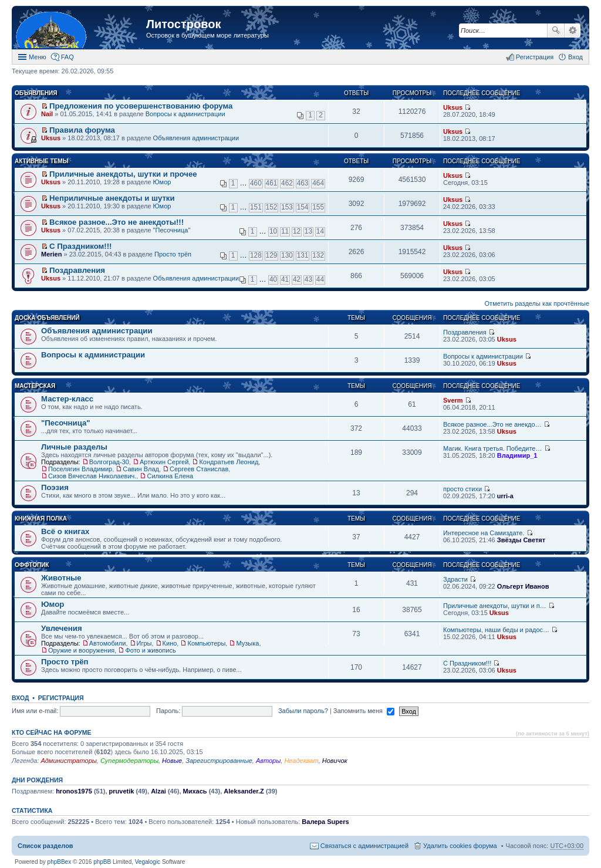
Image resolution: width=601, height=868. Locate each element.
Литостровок (183, 24)
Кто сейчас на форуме (52, 732)
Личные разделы (74, 447)
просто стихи (462, 489)
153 (287, 207)
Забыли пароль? (303, 711)
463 (303, 183)
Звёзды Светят (521, 540)
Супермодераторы (129, 761)
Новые (172, 761)
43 (308, 279)
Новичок (335, 761)
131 (303, 255)
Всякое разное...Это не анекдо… (492, 424)
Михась (195, 791)
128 (256, 255)
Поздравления (77, 270)
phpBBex (60, 862)
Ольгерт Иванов (523, 586)
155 (318, 207)
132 (318, 255)
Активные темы (41, 161)
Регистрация (61, 698)
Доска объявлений (47, 318)
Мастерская (35, 386)
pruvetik (122, 791)
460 (256, 183)
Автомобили (108, 643)
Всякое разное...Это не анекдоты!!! (117, 222)
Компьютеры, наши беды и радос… (496, 630)
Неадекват (301, 761)
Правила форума (82, 130)
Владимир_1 (517, 455)
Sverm (453, 400)
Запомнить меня (364, 711)
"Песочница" (172, 230)
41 (285, 279)
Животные (61, 578)
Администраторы (68, 761)
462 (287, 183)
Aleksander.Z (244, 791)
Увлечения (62, 628)
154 (303, 207)
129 (272, 255)
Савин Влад (141, 469)
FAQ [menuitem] (67, 57)
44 (320, 279)
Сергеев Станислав (199, 469)
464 (318, 183)
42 (297, 279)
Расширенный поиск (573, 31)
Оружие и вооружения (81, 650)
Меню (38, 57)
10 (273, 231)
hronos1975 (74, 791)
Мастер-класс (67, 399)
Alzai (158, 791)
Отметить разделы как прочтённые (537, 303)
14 (320, 231)
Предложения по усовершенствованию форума (141, 106)
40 (273, 279)
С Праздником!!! (80, 246)
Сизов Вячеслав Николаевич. (92, 476)
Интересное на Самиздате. (484, 533)
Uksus (453, 107)
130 (287, 255)
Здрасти (455, 579)
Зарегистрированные (219, 761)
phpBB (102, 862)
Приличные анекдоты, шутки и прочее (123, 174)
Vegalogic (148, 862)
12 (297, 231)
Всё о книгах (65, 531)
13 (308, 231)
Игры (144, 643)
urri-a (505, 496)
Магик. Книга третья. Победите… (492, 448)
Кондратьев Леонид (229, 462)
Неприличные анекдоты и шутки (112, 198)
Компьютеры (206, 643)
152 (272, 207)
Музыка (247, 643)
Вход (20, 698)
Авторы (268, 761)
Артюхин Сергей (164, 462)
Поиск (556, 31)
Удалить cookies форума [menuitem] (460, 846)
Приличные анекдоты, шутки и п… (495, 606)
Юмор (162, 182)
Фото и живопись (150, 650)
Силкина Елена (170, 476)
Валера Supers (325, 822)
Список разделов (45, 846)
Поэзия (55, 487)
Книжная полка (41, 519)
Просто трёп (173, 254)
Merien (51, 254)
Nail (47, 114)
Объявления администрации (196, 138)
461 (272, 183)
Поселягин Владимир (80, 469)
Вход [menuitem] (575, 57)
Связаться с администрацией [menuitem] (364, 846)
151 (256, 207)
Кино (170, 643)
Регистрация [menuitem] (535, 57)
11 (285, 231)
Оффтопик (32, 565)
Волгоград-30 (109, 462)
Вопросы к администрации (185, 114)
